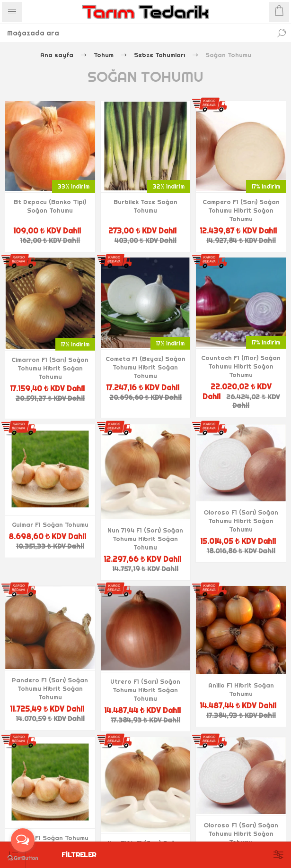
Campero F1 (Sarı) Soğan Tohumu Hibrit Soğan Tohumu (241, 210)
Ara (282, 33)
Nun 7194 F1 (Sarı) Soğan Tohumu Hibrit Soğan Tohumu (145, 539)
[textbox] (136, 33)
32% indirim (169, 186)
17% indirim (266, 186)
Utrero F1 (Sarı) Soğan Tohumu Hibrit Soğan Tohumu (145, 690)
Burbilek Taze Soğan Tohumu (145, 206)
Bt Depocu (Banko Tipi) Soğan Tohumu (50, 206)
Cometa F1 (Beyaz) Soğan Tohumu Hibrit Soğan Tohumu (145, 367)
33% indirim (74, 186)
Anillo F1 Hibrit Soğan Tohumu (241, 689)
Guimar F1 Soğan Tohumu (50, 524)
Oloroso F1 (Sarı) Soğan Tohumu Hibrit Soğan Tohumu (241, 521)
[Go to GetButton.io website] (23, 858)
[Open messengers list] (23, 840)
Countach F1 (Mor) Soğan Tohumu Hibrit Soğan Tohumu (241, 366)
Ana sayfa (57, 55)
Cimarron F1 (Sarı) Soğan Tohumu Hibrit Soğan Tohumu (50, 368)
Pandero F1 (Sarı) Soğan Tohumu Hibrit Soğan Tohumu (50, 688)
